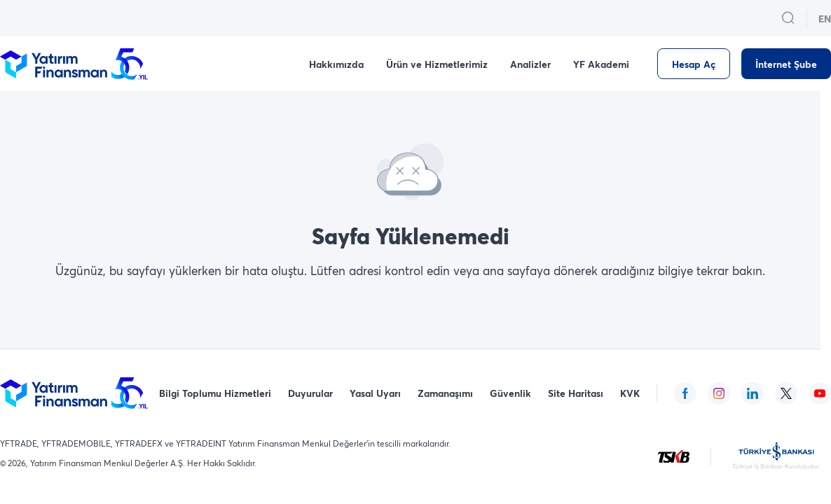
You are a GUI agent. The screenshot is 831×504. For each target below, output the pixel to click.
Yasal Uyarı (375, 393)
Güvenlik (510, 393)
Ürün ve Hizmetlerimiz (437, 64)
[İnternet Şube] (786, 64)
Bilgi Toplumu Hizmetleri (215, 393)
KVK (630, 393)
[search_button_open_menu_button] (788, 18)
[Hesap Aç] (694, 64)
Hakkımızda (336, 64)
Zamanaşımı (445, 393)
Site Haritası (576, 393)
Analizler (530, 64)
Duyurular (310, 393)
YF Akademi (601, 64)
